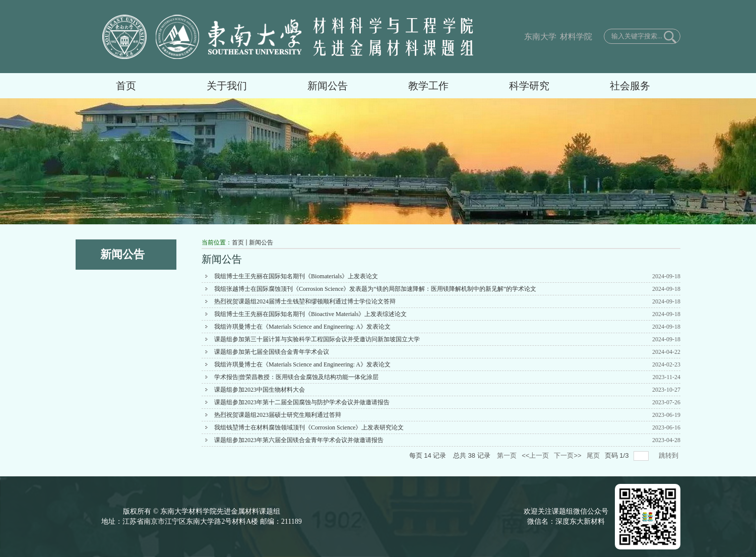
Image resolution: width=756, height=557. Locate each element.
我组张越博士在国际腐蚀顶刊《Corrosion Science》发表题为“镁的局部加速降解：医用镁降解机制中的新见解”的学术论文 (375, 289)
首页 (238, 242)
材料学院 (575, 37)
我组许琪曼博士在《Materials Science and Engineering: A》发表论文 (302, 327)
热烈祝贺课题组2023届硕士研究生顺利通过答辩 (278, 415)
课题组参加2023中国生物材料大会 (260, 390)
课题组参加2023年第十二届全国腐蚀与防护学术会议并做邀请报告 (302, 402)
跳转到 (670, 455)
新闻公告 (261, 242)
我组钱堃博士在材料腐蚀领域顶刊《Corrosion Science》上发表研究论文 (309, 427)
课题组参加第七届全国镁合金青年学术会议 (272, 352)
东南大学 (540, 37)
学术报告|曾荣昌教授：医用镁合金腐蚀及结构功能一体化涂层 (296, 377)
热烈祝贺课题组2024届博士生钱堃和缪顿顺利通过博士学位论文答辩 (305, 301)
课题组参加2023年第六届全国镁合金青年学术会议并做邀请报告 (299, 440)
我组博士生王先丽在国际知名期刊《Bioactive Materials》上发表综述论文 (310, 314)
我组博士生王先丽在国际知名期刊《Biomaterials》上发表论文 (296, 276)
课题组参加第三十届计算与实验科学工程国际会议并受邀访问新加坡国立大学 (317, 339)
